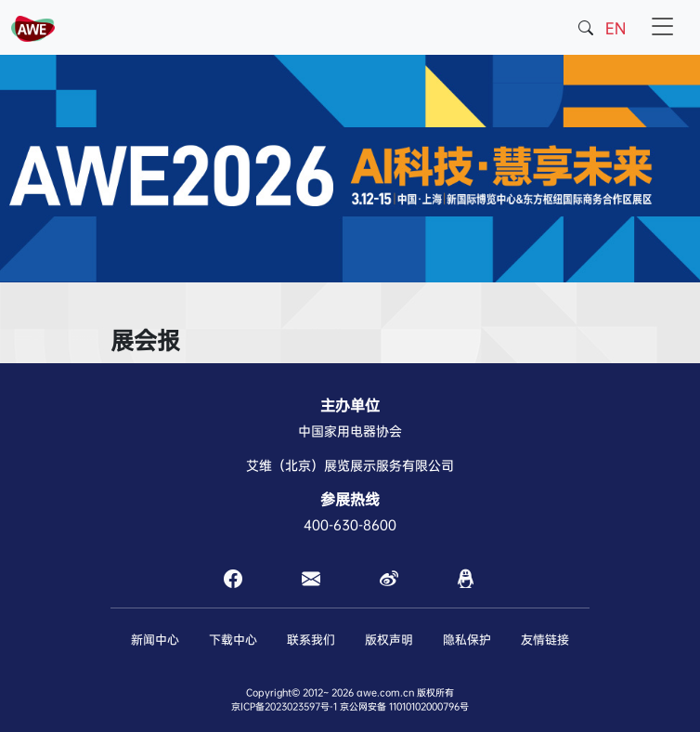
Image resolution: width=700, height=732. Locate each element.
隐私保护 (467, 640)
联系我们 (311, 640)
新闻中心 (155, 640)
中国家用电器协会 (350, 431)
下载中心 (233, 640)
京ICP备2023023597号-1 (284, 706)
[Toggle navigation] (662, 27)
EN (616, 28)
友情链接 (545, 640)
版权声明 (389, 640)
